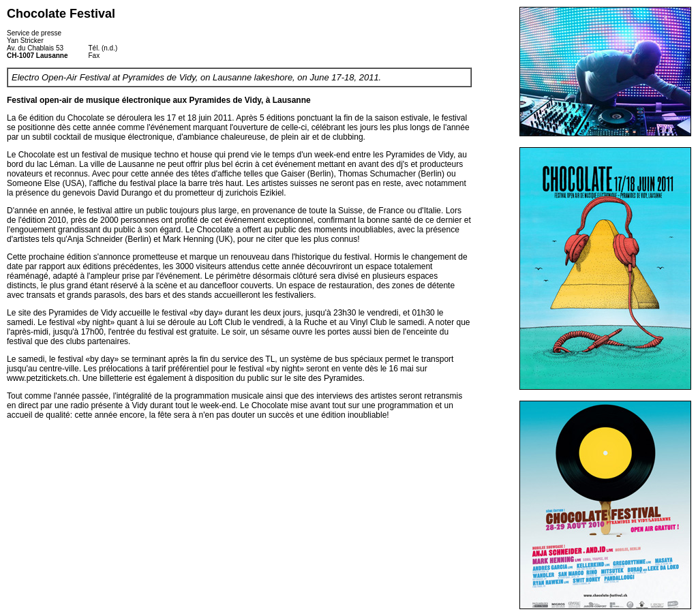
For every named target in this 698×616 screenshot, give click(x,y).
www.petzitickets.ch (42, 378)
